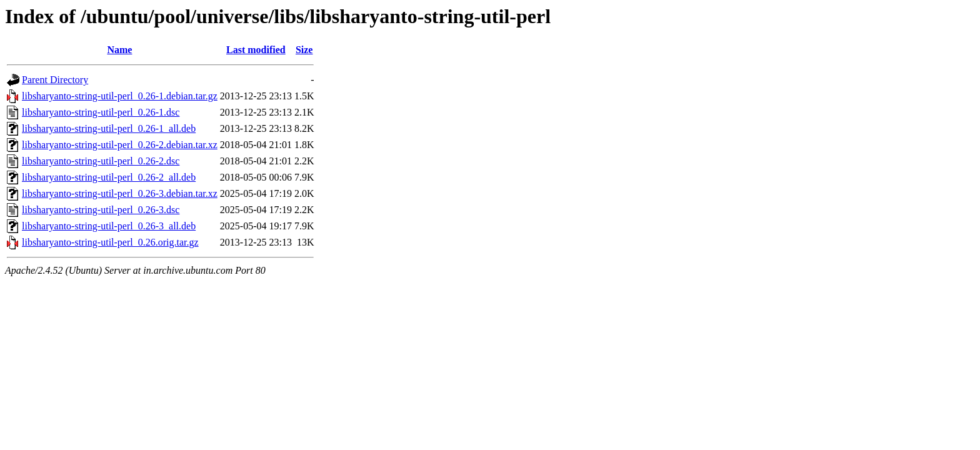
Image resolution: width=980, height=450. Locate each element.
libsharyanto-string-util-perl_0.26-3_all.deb (109, 226)
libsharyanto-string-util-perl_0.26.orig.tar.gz (110, 242)
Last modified (256, 50)
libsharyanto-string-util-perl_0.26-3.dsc (101, 210)
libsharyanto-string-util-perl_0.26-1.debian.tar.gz (120, 96)
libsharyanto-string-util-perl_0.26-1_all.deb (109, 128)
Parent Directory (55, 80)
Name (119, 50)
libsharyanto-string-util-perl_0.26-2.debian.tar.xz (120, 145)
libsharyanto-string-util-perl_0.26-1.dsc (101, 112)
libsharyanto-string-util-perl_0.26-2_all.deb (109, 177)
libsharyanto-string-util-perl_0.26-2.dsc (101, 161)
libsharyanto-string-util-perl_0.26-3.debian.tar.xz (120, 193)
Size (304, 50)
